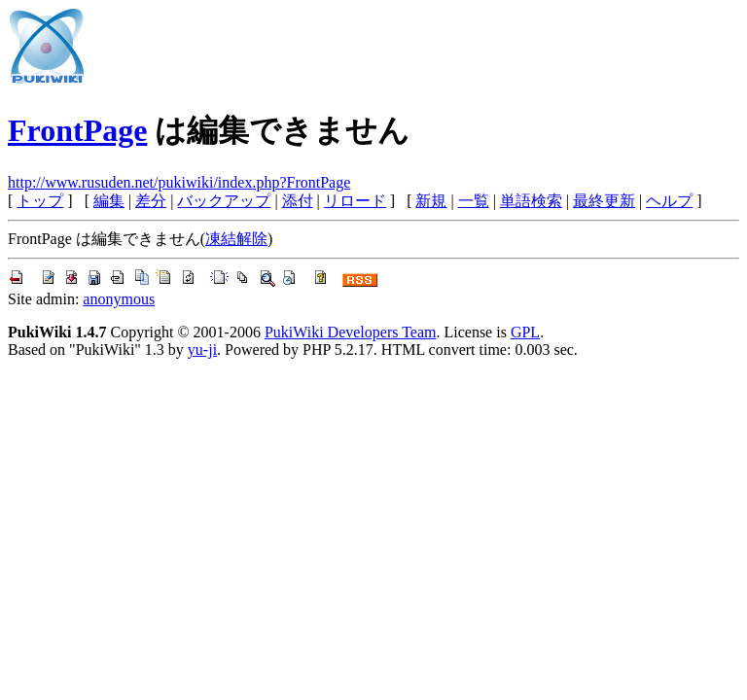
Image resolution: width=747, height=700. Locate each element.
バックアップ (224, 201)
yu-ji (202, 350)
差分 (151, 201)
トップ (40, 201)
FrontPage (77, 130)
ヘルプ (669, 201)
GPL (525, 332)
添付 (298, 201)
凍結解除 (236, 239)
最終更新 (604, 201)
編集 (109, 201)
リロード (355, 201)
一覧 (474, 201)
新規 (431, 201)
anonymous (119, 299)
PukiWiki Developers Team (351, 332)
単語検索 (531, 201)
